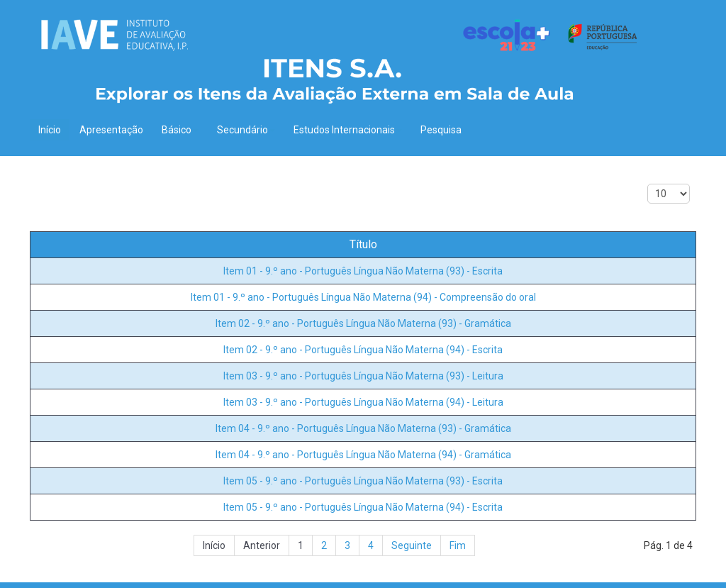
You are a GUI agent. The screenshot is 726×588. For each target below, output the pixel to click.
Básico (180, 130)
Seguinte (412, 545)
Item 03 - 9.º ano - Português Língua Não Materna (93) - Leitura (363, 376)
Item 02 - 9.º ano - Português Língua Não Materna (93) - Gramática (363, 323)
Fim (458, 545)
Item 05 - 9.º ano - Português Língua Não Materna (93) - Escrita (363, 481)
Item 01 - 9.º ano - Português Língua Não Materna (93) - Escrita (363, 271)
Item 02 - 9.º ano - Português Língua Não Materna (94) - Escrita (363, 350)
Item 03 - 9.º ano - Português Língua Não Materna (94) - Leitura (363, 402)
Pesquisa (441, 130)
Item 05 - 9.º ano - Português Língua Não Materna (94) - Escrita (363, 507)
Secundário (246, 130)
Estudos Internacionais (348, 130)
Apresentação (111, 130)
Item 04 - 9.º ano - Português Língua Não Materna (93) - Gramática (363, 428)
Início (50, 130)
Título (363, 244)
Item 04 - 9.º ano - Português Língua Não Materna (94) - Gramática (363, 455)
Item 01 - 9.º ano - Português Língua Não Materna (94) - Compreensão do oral (363, 297)
